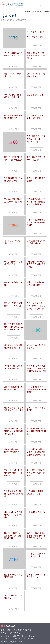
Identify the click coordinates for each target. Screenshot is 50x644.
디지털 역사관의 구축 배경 (11, 633)
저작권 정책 (6, 630)
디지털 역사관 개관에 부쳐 (22, 630)
